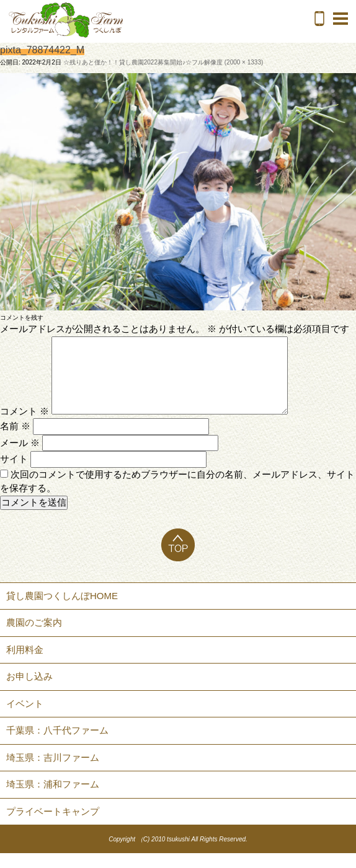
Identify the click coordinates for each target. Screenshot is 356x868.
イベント (25, 718)
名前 (15, 441)
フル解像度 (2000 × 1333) (227, 62)
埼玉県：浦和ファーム (53, 799)
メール (20, 458)
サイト (14, 474)
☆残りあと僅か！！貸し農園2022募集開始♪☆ (127, 62)
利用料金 (25, 664)
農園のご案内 (34, 637)
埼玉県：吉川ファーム (53, 772)
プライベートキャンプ (53, 826)
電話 (319, 19)
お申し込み (29, 691)
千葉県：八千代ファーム (57, 745)
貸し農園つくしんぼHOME (62, 611)
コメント (24, 426)
